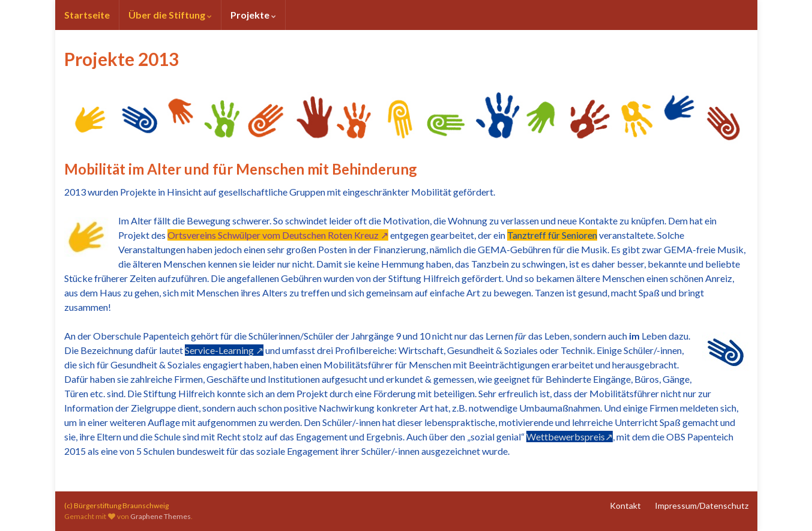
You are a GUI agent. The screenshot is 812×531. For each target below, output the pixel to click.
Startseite (87, 15)
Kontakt (625, 505)
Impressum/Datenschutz (702, 505)
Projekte (253, 15)
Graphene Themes (161, 516)
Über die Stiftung (170, 15)
